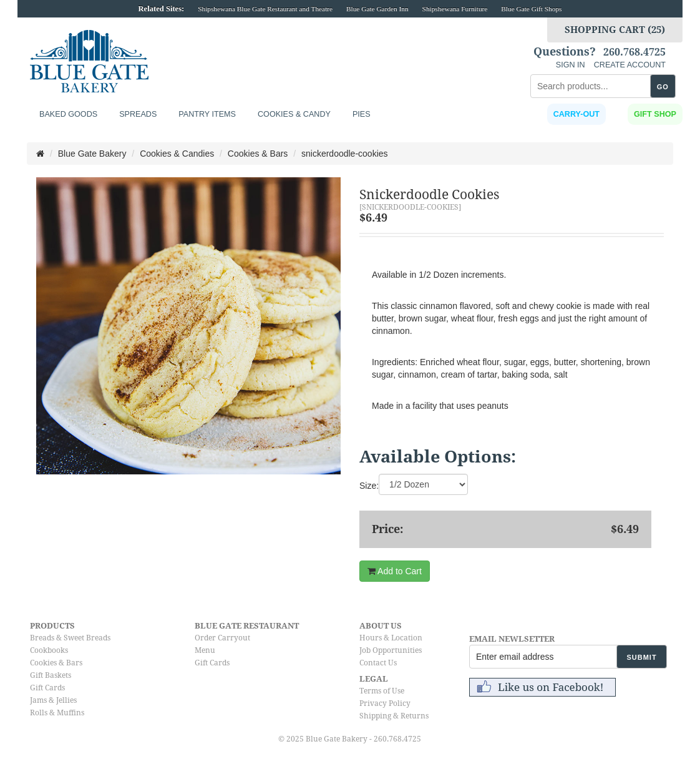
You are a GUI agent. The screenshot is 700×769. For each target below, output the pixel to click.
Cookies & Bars (56, 663)
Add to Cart (395, 571)
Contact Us (378, 663)
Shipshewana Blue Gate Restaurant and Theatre (265, 9)
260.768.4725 (634, 52)
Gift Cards (47, 688)
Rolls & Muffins (57, 713)
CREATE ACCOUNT (630, 65)
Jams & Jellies (53, 700)
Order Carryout (222, 638)
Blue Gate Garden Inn (377, 9)
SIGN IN (571, 65)
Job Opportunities (391, 650)
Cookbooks (49, 650)
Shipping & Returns (394, 716)
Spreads (138, 114)
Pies (362, 114)
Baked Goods (68, 114)
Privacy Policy (385, 703)
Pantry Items (207, 114)
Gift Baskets (51, 675)
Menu (205, 650)
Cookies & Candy (294, 114)
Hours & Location (391, 638)
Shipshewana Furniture (455, 9)
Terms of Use (382, 691)
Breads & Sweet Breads (70, 638)
